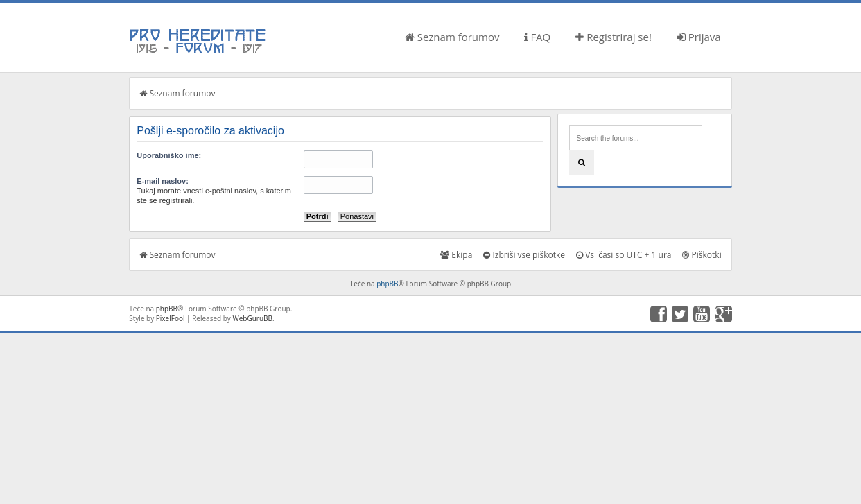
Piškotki (702, 255)
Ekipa (456, 255)
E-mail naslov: (163, 181)
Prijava (699, 37)
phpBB (387, 284)
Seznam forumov (452, 37)
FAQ (537, 37)
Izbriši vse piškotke (524, 255)
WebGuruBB (252, 318)
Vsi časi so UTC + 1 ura (624, 255)
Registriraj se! (614, 37)
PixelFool (171, 318)
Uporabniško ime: (169, 155)
